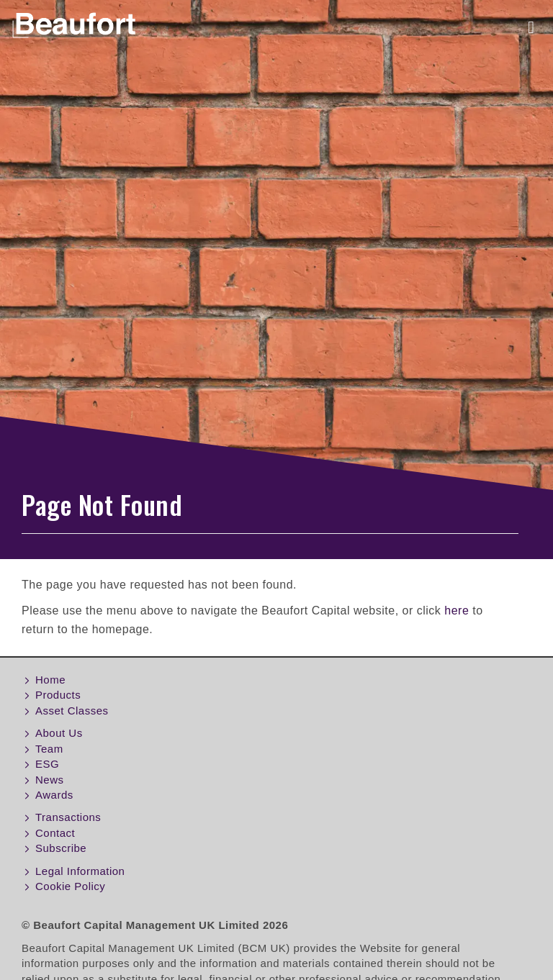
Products (58, 695)
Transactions (68, 817)
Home (50, 680)
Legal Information (80, 871)
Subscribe (61, 848)
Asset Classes (72, 711)
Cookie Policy (70, 886)
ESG (47, 764)
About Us (59, 733)
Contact (55, 833)
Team (49, 749)
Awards (54, 795)
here (457, 611)
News (50, 780)
